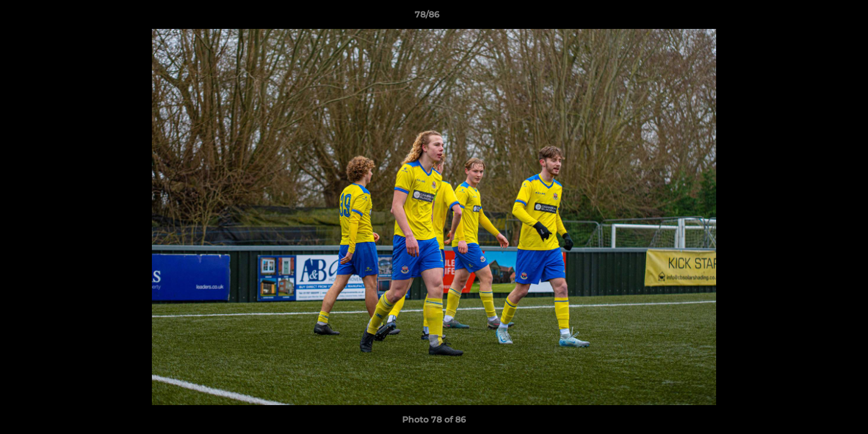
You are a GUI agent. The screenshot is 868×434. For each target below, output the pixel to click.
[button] (817, 17)
